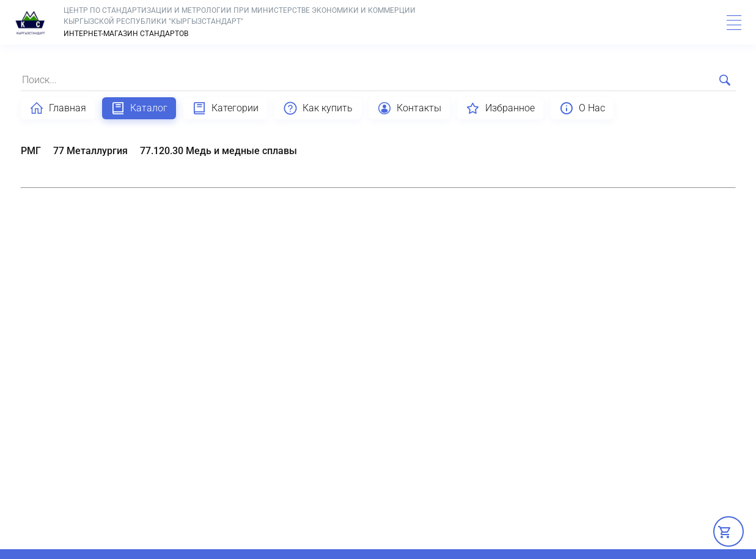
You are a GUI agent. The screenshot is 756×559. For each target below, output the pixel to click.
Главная (58, 108)
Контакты (409, 108)
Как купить (318, 108)
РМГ (31, 151)
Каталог (139, 108)
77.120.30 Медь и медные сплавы (218, 151)
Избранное (500, 108)
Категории (225, 108)
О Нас (582, 108)
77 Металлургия (90, 151)
